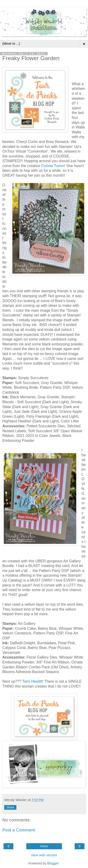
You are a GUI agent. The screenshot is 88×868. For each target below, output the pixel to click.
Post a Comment (19, 830)
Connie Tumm (53, 166)
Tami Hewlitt (32, 681)
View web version (44, 855)
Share (10, 807)
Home (44, 846)
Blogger (53, 863)
